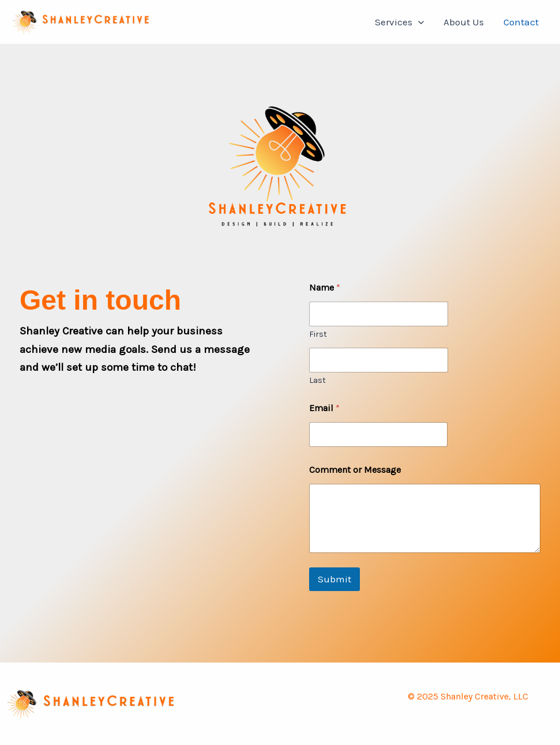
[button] (418, 22)
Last (317, 380)
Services (399, 22)
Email (324, 408)
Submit (335, 579)
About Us (464, 22)
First (318, 334)
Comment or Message (355, 470)
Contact (521, 22)
